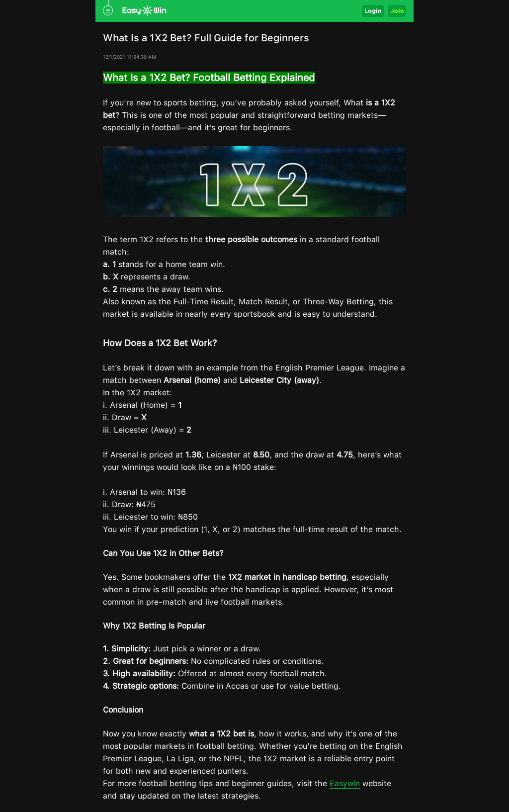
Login (373, 11)
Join (397, 11)
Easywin (345, 783)
